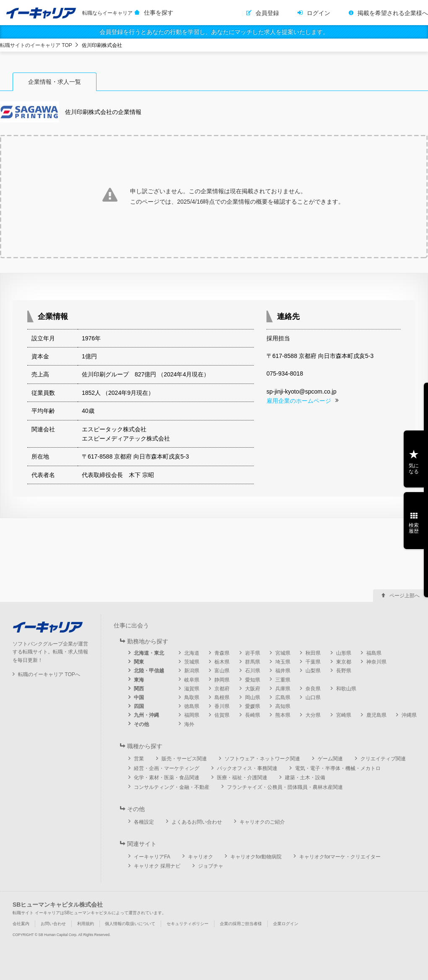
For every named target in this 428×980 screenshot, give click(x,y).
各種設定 (144, 822)
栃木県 (222, 662)
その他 (141, 724)
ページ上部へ (405, 596)
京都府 (222, 689)
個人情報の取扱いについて (130, 924)
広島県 (283, 697)
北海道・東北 (149, 653)
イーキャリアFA (152, 857)
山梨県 (313, 671)
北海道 (192, 653)
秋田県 (313, 653)
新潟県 (192, 671)
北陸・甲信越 (149, 671)
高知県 (283, 706)
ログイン (318, 13)
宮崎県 (344, 715)
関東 (139, 662)
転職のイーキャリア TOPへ (49, 674)
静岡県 (222, 680)
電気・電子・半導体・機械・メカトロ (338, 768)
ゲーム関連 (330, 759)
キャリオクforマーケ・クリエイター (340, 857)
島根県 (222, 697)
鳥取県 (192, 697)
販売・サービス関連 (184, 759)
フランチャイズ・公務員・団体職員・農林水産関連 (285, 787)
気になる (414, 469)
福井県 (283, 671)
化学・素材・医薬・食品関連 (167, 778)
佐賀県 (222, 715)
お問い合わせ (53, 924)
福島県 (374, 653)
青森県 (222, 653)
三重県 (283, 680)
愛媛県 (253, 706)
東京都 (344, 662)
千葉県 (313, 662)
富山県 (222, 671)
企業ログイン (286, 924)
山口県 (313, 697)
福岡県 (192, 715)
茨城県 (192, 662)
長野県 (344, 671)
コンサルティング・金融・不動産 (172, 787)
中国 (139, 697)
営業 (139, 759)
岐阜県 (192, 680)
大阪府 (253, 689)
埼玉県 (283, 662)
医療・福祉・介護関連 (242, 778)
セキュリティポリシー (188, 924)
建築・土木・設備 (305, 778)
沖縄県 (409, 715)
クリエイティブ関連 (383, 759)
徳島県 (192, 706)
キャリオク (201, 857)
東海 (139, 680)
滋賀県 (192, 689)
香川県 (222, 706)
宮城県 (283, 653)
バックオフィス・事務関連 (247, 768)
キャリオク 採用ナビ (157, 866)
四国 (139, 706)
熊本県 (283, 715)
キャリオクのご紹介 (262, 822)
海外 (189, 724)
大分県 (313, 715)
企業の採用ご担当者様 (241, 924)
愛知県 (253, 680)
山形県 (344, 653)
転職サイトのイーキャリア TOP (36, 45)
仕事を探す (159, 13)
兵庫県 (283, 689)
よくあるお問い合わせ (197, 822)
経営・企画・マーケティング (167, 768)
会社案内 (21, 924)
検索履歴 (414, 528)
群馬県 (253, 662)
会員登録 (267, 13)
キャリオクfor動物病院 (256, 857)
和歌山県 (346, 689)
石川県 (253, 671)
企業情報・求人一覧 (55, 82)
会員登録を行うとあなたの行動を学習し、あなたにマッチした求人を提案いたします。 (214, 32)
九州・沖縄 (146, 715)
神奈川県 (376, 662)
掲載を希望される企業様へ (393, 13)
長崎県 (253, 715)
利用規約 (86, 924)
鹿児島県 (376, 715)
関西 (139, 689)
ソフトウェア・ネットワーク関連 (262, 759)
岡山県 (253, 697)
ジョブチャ (211, 866)
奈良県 (313, 689)
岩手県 (253, 653)
